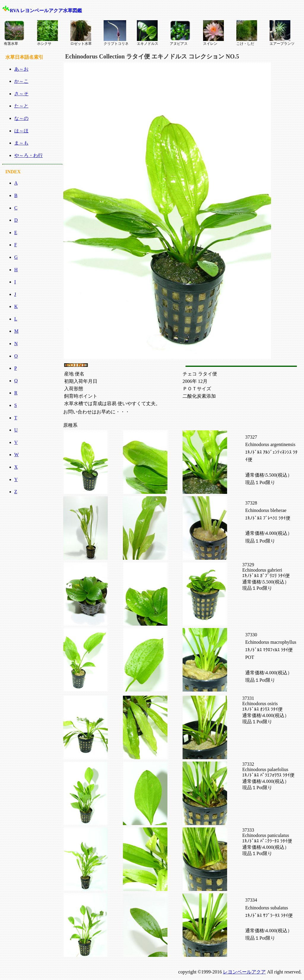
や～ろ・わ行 (28, 155)
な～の (21, 118)
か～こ (21, 81)
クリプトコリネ (116, 33)
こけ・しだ (247, 33)
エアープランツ (282, 33)
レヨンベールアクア (244, 972)
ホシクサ (47, 33)
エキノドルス (148, 33)
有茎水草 (14, 33)
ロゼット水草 (81, 33)
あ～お (21, 69)
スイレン (213, 33)
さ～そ (21, 94)
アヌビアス (180, 33)
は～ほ (21, 131)
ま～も (21, 143)
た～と (21, 106)
